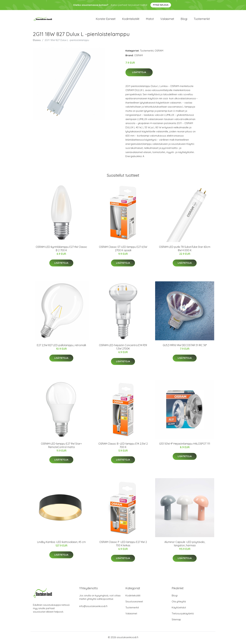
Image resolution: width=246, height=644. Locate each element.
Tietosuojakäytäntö (183, 615)
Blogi (184, 19)
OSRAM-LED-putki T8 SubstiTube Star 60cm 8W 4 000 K (185, 250)
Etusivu (37, 41)
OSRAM (159, 52)
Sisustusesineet (134, 603)
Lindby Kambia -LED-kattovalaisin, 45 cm (61, 543)
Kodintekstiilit (131, 19)
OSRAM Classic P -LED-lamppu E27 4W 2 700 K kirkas (123, 545)
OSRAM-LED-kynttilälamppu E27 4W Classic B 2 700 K (61, 250)
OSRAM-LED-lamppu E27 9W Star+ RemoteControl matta (61, 446)
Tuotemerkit (202, 19)
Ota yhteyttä (179, 603)
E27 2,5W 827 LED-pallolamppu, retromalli (61, 346)
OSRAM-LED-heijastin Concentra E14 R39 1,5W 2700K (123, 348)
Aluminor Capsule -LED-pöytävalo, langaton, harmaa (185, 545)
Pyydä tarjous (161, 5)
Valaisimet (167, 19)
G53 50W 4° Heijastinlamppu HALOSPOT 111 (185, 445)
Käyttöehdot (179, 609)
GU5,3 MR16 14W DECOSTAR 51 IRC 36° (185, 346)
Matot (150, 19)
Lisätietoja (139, 73)
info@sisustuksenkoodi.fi (93, 607)
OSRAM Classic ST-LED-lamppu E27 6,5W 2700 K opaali (123, 250)
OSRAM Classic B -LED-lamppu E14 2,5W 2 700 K (123, 446)
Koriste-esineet (106, 19)
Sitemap (176, 621)
